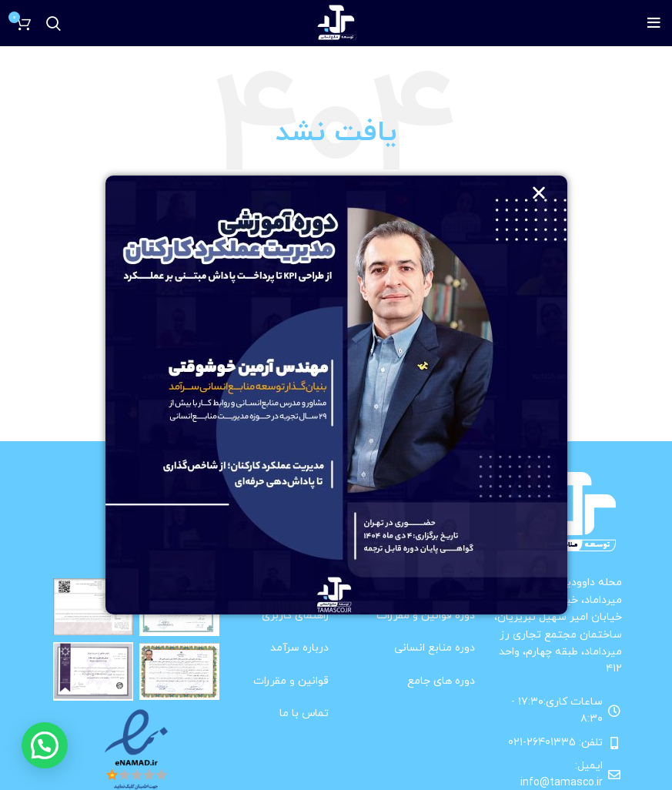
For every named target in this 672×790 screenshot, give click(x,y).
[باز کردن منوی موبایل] (654, 23)
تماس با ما (304, 713)
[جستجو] (53, 23)
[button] (45, 745)
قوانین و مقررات (291, 681)
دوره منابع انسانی (435, 648)
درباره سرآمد (299, 648)
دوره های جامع (441, 681)
